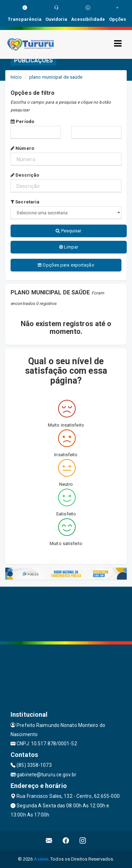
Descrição (25, 175)
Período (22, 121)
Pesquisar (68, 231)
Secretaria (25, 202)
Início (16, 77)
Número (22, 148)
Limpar (69, 247)
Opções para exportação (66, 265)
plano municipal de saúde (56, 77)
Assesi (41, 859)
